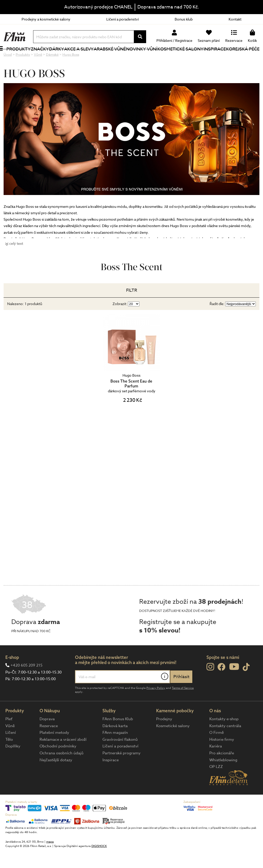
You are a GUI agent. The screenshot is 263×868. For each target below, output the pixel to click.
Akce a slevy (77, 57)
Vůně (10, 743)
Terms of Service (183, 705)
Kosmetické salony (173, 57)
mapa (50, 859)
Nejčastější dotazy (56, 777)
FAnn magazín (115, 750)
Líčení (11, 750)
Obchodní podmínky (58, 763)
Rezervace (49, 743)
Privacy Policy (156, 705)
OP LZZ (216, 784)
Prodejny (164, 736)
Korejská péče (237, 57)
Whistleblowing (223, 777)
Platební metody (54, 750)
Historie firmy (222, 757)
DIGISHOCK (99, 863)
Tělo (9, 757)
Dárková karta (115, 743)
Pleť (9, 736)
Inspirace (215, 58)
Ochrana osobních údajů (62, 770)
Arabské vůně (107, 57)
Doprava (47, 736)
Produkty (16, 61)
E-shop (12, 674)
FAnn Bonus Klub (118, 736)
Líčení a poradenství (123, 19)
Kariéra (216, 763)
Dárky (61, 58)
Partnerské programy (121, 770)
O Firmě (217, 750)
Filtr (132, 308)
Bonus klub (184, 19)
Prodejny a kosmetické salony (46, 19)
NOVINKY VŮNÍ (139, 57)
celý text (16, 261)
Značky (45, 58)
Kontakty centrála (225, 743)
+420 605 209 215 (26, 682)
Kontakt (235, 19)
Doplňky (13, 763)
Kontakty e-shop (224, 736)
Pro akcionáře (222, 770)
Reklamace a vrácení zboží (63, 757)
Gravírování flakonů (120, 757)
